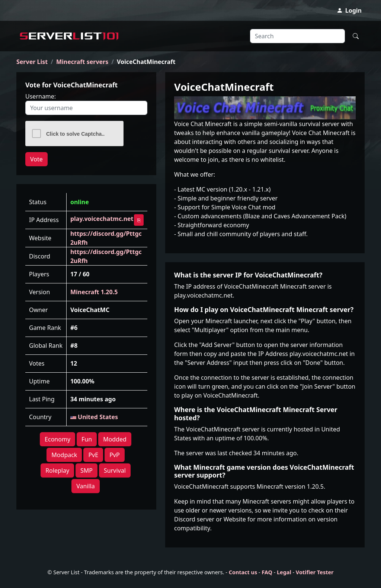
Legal (284, 572)
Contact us (243, 572)
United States (94, 417)
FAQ (267, 572)
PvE (93, 455)
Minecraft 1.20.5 (94, 292)
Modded (115, 439)
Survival (115, 470)
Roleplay (57, 470)
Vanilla (86, 486)
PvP (115, 455)
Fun (87, 439)
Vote (36, 159)
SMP (87, 470)
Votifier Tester (315, 572)
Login (349, 10)
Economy (57, 439)
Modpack (64, 455)
